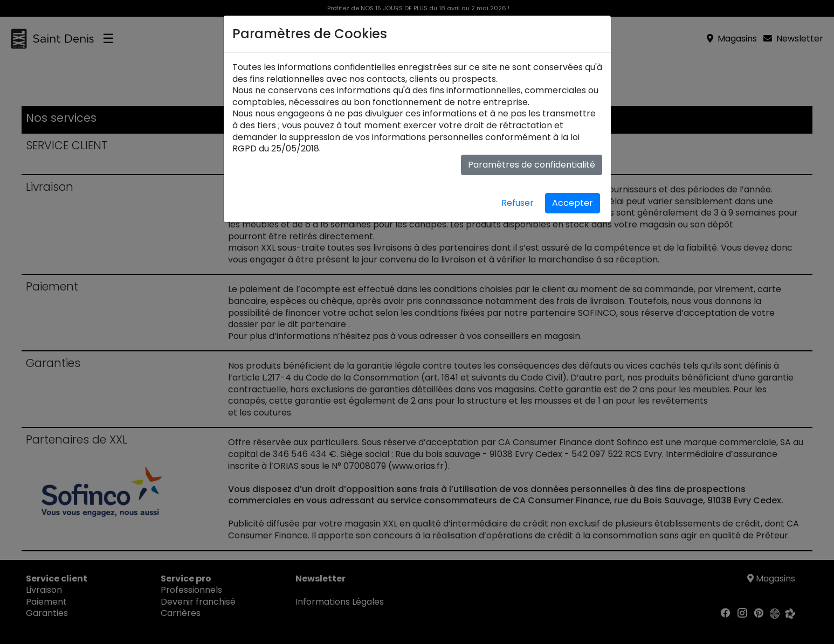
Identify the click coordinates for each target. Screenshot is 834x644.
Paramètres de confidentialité (532, 165)
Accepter (573, 203)
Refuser (518, 203)
